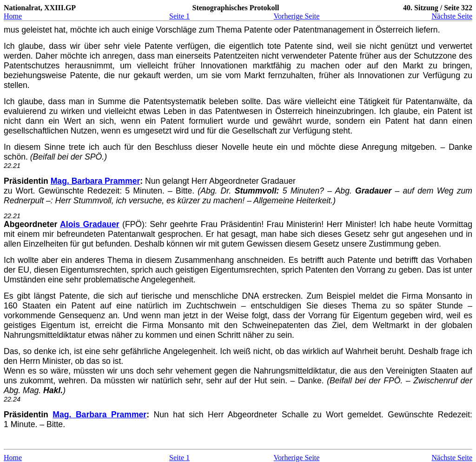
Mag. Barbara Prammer (96, 181)
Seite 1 (179, 16)
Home (13, 16)
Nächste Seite (452, 16)
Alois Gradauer (90, 224)
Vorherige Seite (297, 16)
